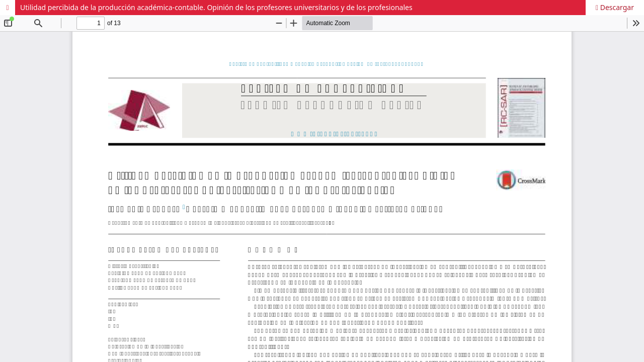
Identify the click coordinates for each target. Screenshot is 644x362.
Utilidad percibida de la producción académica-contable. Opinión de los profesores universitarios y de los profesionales (216, 7)
